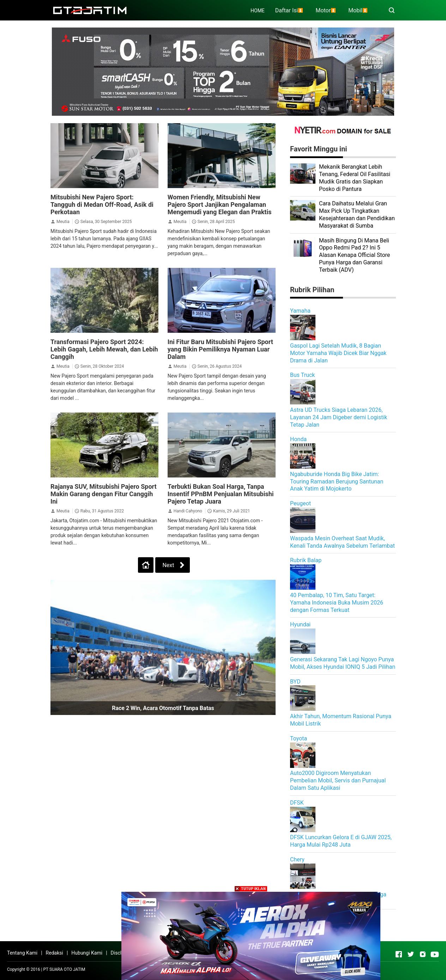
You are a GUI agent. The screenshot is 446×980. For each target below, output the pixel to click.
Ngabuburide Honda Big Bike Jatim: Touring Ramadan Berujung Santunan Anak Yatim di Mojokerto (337, 482)
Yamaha (300, 311)
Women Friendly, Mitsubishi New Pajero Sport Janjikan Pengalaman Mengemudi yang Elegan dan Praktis (220, 205)
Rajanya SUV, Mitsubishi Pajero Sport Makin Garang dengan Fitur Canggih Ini (104, 494)
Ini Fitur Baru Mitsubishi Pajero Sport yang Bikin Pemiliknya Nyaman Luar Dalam (220, 349)
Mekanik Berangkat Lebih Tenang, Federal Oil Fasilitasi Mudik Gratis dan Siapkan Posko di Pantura (355, 178)
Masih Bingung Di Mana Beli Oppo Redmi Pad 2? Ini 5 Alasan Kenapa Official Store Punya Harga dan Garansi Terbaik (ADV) (354, 255)
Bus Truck (302, 375)
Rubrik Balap (306, 560)
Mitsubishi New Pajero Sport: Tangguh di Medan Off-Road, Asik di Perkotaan (102, 205)
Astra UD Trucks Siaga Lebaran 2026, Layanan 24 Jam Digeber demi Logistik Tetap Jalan (339, 417)
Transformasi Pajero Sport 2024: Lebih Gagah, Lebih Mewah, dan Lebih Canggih (104, 349)
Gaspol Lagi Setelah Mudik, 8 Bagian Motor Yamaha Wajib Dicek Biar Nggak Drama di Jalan (338, 353)
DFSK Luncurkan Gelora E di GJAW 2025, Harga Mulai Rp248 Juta (341, 841)
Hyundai (300, 624)
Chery (297, 859)
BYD (295, 682)
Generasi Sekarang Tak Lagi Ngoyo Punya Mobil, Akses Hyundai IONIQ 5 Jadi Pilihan (343, 663)
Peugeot (300, 503)
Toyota (299, 738)
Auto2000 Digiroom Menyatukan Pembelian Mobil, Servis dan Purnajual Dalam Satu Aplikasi (338, 780)
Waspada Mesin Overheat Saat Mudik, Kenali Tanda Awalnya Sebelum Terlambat (342, 542)
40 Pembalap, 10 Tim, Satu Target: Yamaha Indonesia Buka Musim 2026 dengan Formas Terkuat (337, 603)
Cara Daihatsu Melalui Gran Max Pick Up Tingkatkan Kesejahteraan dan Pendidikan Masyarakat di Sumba (357, 214)
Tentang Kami (22, 953)
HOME (258, 11)
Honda (298, 439)
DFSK (297, 803)
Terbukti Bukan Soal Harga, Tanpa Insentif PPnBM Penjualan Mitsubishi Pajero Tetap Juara (221, 494)
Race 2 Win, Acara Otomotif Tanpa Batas (163, 708)
